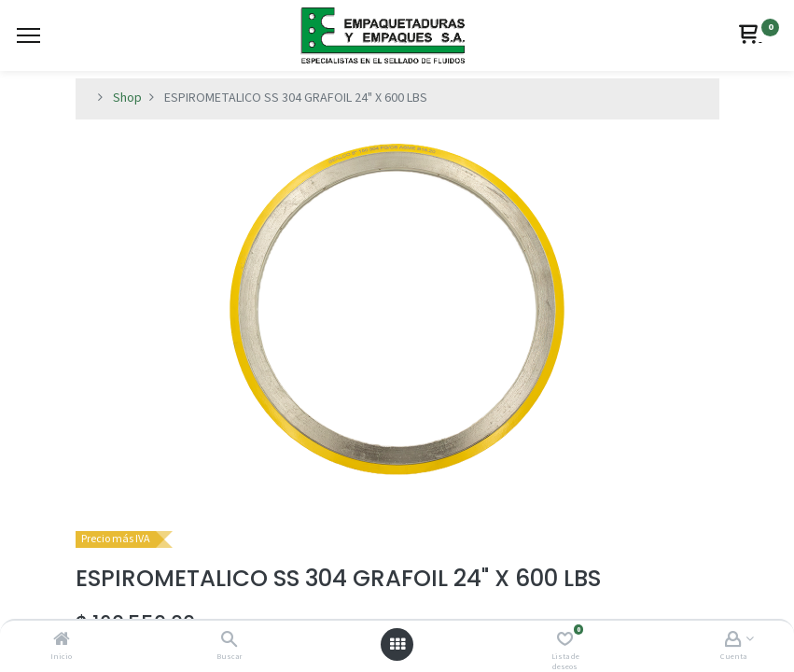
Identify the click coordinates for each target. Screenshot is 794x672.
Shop (127, 98)
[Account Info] (733, 641)
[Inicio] (62, 641)
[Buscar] (229, 641)
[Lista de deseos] (565, 641)
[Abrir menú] (397, 644)
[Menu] (28, 35)
